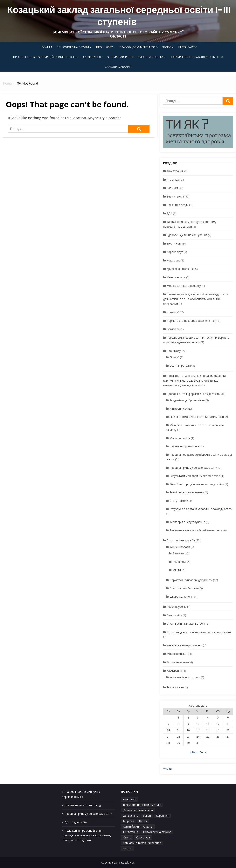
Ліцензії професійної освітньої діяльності (197, 417)
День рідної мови (76, 822)
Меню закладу (176, 277)
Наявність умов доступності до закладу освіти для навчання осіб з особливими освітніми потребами (196, 299)
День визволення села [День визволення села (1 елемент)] (138, 810)
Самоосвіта (174, 615)
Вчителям (179, 562)
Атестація (173, 180)
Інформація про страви (185, 677)
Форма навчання (120, 57)
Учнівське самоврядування (184, 645)
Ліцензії (174, 357)
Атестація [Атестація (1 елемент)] (130, 799)
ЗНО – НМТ (174, 243)
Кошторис (173, 260)
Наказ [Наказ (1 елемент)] (143, 821)
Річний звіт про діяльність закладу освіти (197, 484)
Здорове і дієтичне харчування (187, 235)
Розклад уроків (177, 607)
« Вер (194, 752)
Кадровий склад (180, 409)
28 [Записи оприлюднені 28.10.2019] (168, 743)
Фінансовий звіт (177, 654)
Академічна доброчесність (187, 400)
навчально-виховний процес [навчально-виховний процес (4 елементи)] (142, 843)
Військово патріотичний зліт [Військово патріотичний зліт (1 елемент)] (142, 805)
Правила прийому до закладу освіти (193, 468)
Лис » (203, 752)
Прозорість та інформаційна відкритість (45, 57)
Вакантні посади (177, 205)
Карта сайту (187, 47)
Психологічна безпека (184, 588)
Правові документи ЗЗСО (139, 47)
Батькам (172, 188)
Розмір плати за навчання (187, 492)
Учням (177, 570)
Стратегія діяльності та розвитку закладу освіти (199, 632)
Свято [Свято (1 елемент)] (127, 837)
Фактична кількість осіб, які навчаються (196, 530)
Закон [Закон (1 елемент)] (147, 816)
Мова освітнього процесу (184, 286)
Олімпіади (173, 329)
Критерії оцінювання (180, 269)
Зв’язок (168, 47)
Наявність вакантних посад (83, 805)
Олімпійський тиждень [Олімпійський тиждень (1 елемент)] (138, 826)
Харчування (92, 57)
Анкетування (175, 171)
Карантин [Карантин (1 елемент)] (162, 816)
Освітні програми (181, 366)
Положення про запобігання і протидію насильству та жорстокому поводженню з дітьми (87, 835)
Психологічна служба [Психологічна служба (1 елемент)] (157, 832)
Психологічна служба (73, 47)
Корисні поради (180, 547)
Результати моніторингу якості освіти (195, 476)
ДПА (169, 213)
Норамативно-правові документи (196, 57)
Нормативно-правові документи (191, 580)
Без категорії (175, 196)
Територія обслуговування (187, 522)
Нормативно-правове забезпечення (191, 321)
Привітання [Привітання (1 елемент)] (131, 832)
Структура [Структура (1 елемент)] (143, 837)
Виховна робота (150, 57)
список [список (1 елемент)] (128, 848)
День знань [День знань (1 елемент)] (131, 816)
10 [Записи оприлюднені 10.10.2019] (198, 724)
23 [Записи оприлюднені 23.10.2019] (188, 736)
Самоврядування (118, 67)
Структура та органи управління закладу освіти (201, 509)
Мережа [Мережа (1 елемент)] (128, 821)
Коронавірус (175, 252)
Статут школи (179, 501)
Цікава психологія (181, 597)
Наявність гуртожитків (185, 446)
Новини (46, 47)
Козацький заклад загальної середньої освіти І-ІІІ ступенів (119, 16)
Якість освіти (175, 687)
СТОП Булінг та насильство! (185, 624)
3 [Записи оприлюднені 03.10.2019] (198, 717)
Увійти (167, 769)
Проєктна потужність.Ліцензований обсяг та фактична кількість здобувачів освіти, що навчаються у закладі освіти (194, 380)
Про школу (104, 47)
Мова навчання (180, 438)
